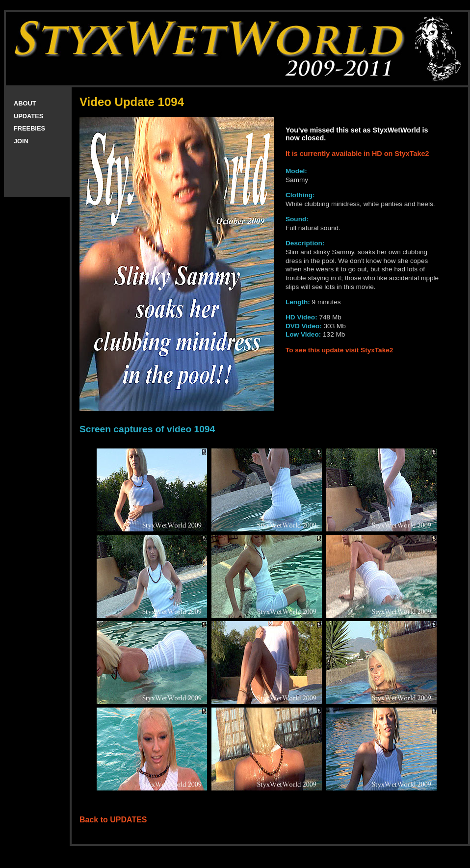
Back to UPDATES (113, 820)
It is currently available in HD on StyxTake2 (357, 154)
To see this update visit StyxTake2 (339, 350)
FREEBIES (29, 128)
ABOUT (25, 103)
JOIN (21, 141)
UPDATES (28, 116)
